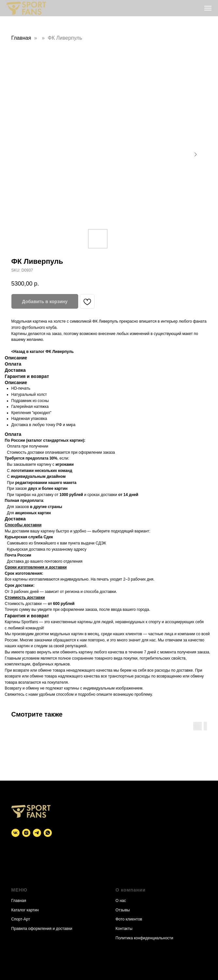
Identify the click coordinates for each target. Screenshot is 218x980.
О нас (121, 901)
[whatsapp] (48, 833)
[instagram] (26, 833)
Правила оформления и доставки (42, 929)
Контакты (124, 929)
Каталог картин (25, 910)
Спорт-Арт (21, 919)
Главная (21, 38)
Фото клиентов (129, 919)
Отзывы (123, 910)
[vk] (15, 833)
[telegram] (37, 833)
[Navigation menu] (208, 8)
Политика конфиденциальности (145, 938)
